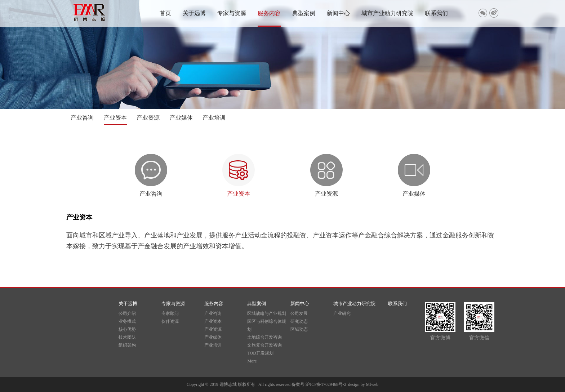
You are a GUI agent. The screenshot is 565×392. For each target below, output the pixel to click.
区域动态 (299, 329)
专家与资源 (232, 13)
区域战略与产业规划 (267, 313)
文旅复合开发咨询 (264, 345)
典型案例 (304, 13)
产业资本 (115, 118)
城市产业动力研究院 (387, 13)
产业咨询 (82, 118)
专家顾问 (170, 313)
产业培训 (214, 118)
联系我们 (436, 13)
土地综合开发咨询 (264, 337)
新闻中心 (338, 13)
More (252, 361)
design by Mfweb (363, 384)
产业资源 (148, 118)
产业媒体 (181, 118)
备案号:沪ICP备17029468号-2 (319, 384)
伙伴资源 (170, 321)
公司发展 (299, 313)
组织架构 (127, 345)
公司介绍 (127, 313)
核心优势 (127, 329)
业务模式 (127, 321)
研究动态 (299, 321)
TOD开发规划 (260, 353)
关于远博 (194, 13)
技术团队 (127, 337)
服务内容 (269, 13)
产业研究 (342, 313)
